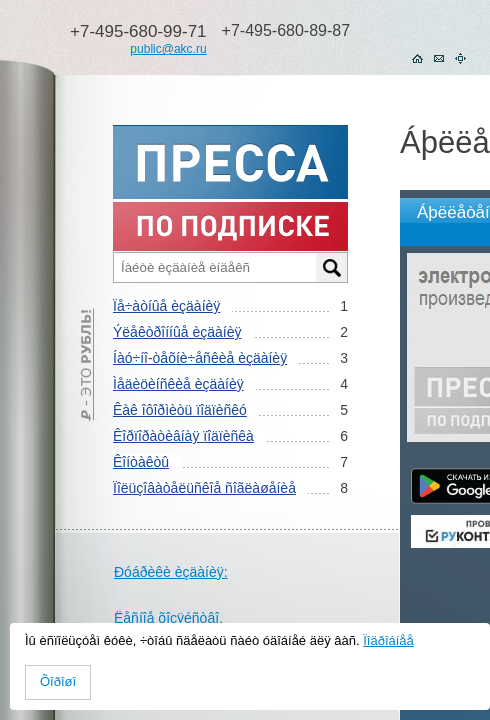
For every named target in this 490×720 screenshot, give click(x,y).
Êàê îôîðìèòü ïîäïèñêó (180, 410)
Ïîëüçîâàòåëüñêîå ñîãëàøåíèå (204, 488)
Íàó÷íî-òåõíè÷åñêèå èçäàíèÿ (200, 358)
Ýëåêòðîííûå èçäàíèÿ (177, 332)
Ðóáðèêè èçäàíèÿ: (171, 572)
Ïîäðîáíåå (388, 640)
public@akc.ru (168, 49)
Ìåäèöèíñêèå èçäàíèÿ (178, 384)
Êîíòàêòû (141, 462)
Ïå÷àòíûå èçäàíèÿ (166, 306)
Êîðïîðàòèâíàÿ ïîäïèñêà (183, 436)
